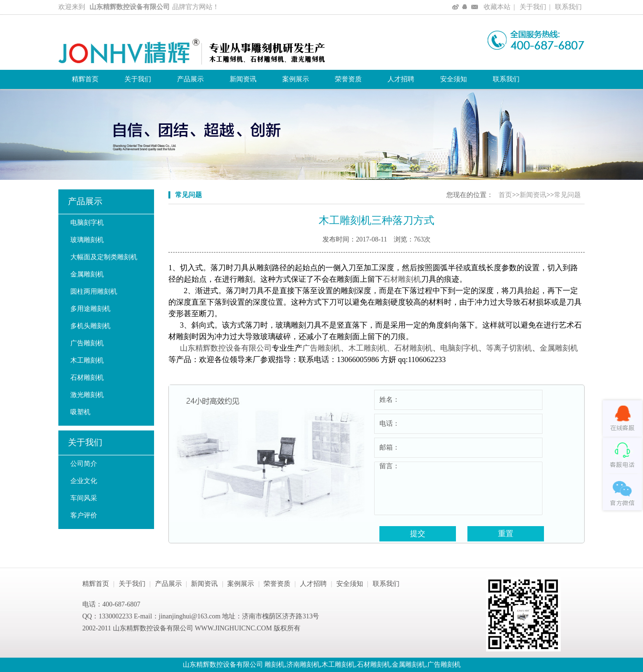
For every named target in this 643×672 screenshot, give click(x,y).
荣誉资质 (348, 79)
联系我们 (568, 7)
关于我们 (533, 7)
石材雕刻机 (87, 378)
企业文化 (84, 481)
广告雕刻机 (87, 343)
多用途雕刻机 (90, 309)
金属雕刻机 (87, 274)
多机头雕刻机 (90, 326)
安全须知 (454, 79)
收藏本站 (497, 7)
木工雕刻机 (87, 360)
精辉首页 (85, 79)
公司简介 (84, 464)
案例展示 (296, 79)
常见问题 (567, 195)
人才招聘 (401, 79)
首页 (505, 195)
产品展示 (190, 79)
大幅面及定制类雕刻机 (104, 257)
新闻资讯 (243, 79)
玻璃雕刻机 (87, 240)
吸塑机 (80, 412)
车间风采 (84, 498)
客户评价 (84, 515)
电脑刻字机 (87, 223)
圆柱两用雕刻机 (94, 292)
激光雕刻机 (87, 395)
